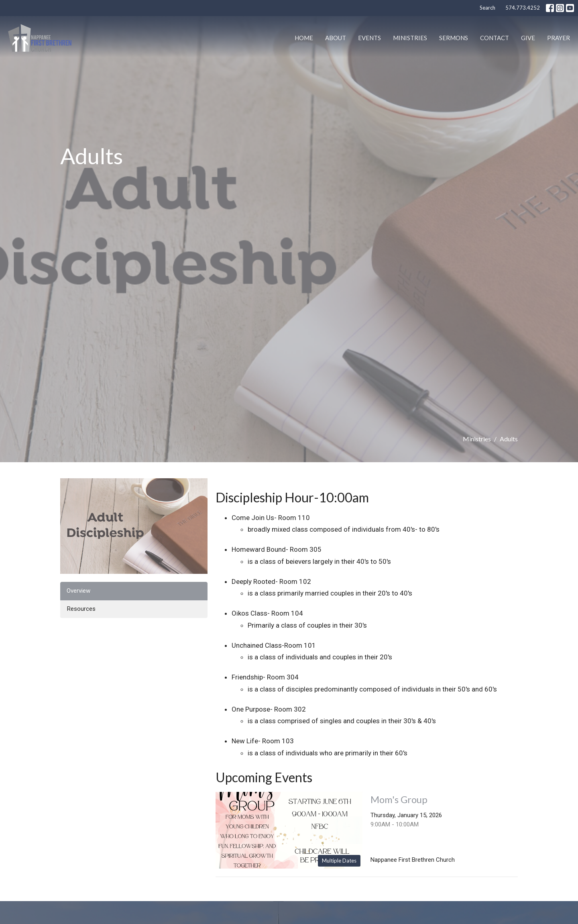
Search (487, 8)
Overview (78, 591)
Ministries (410, 38)
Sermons (454, 38)
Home (304, 38)
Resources (81, 609)
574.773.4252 (523, 8)
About (336, 38)
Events (369, 38)
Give (528, 38)
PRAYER (559, 38)
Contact (495, 38)
